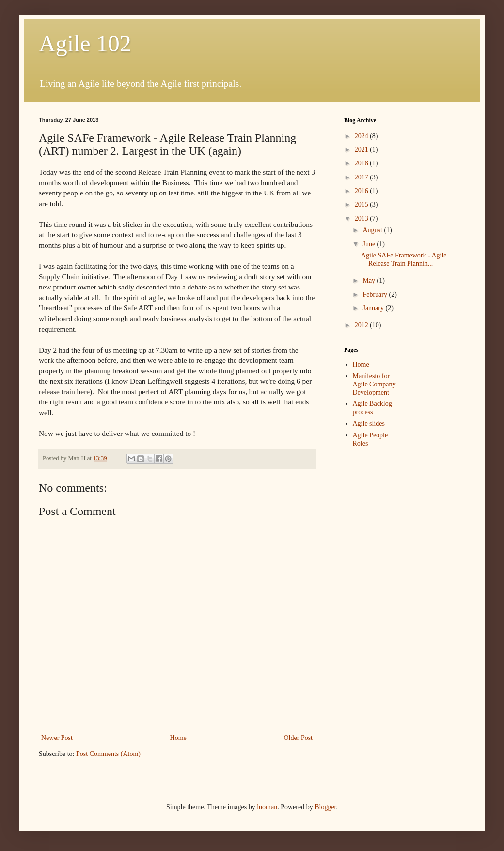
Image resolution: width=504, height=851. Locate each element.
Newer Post (57, 738)
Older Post (299, 738)
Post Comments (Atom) (108, 754)
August (373, 230)
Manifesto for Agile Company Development (374, 384)
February (376, 295)
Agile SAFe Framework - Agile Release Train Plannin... (404, 259)
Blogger (325, 807)
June (370, 244)
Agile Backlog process (372, 408)
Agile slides (369, 424)
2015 (362, 204)
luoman (267, 807)
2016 (362, 191)
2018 (362, 163)
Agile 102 (85, 43)
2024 (362, 136)
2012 (362, 325)
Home (178, 738)
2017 (362, 177)
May (370, 281)
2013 (362, 218)
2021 (362, 150)
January (374, 308)
